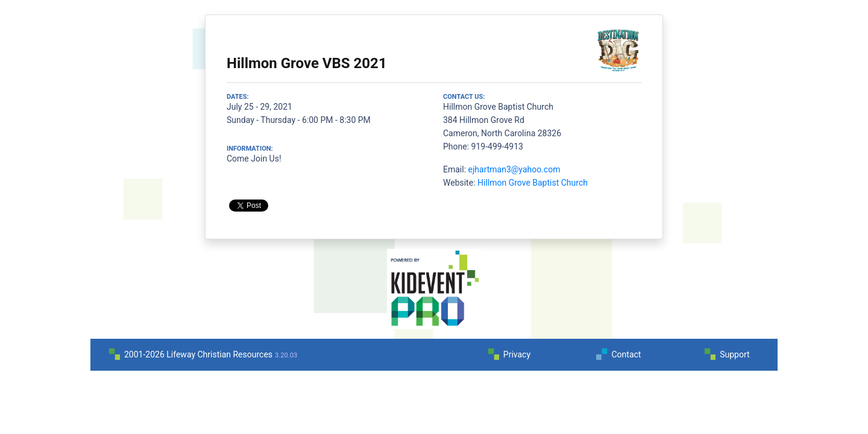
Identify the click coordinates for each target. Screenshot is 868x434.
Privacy (517, 354)
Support (734, 354)
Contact (626, 354)
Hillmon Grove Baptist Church (533, 183)
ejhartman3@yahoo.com (514, 169)
